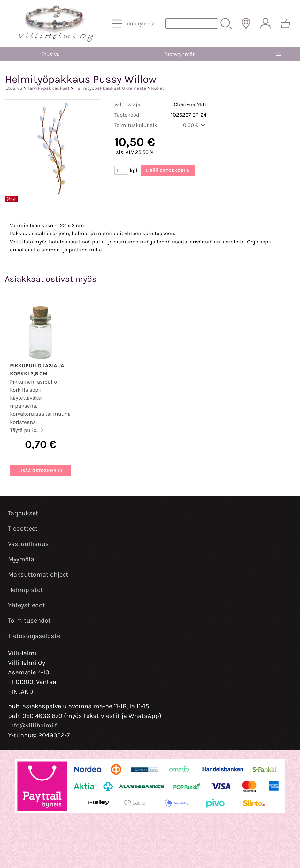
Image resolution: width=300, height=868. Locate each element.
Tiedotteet (23, 529)
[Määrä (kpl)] (121, 170)
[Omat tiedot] (265, 24)
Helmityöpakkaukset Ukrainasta (110, 88)
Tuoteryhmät (179, 54)
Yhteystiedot (27, 605)
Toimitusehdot (29, 621)
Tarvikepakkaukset (48, 88)
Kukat (158, 88)
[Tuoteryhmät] (134, 24)
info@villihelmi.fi (33, 725)
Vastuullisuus (28, 544)
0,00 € (195, 125)
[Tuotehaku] (192, 23)
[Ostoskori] (285, 24)
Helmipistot (26, 590)
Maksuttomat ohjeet (38, 575)
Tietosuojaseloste (34, 636)
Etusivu (51, 54)
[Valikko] (278, 54)
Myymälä (21, 559)
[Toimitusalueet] (246, 24)
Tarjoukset (23, 513)
